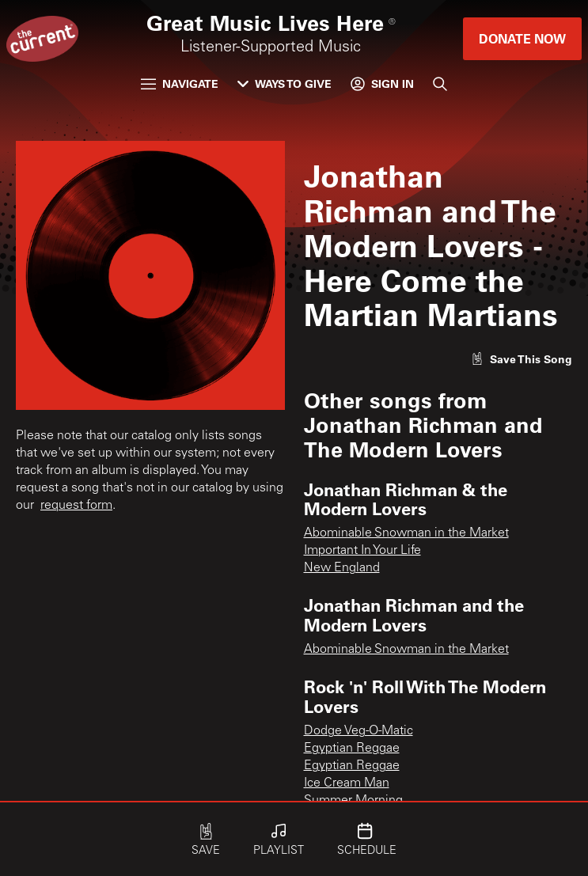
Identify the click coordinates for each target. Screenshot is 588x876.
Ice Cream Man (347, 783)
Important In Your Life (362, 551)
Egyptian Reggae (352, 749)
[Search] (440, 84)
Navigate (180, 83)
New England (342, 568)
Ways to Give (285, 83)
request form (76, 506)
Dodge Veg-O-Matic (358, 731)
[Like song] (522, 359)
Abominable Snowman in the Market (406, 533)
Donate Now (522, 38)
